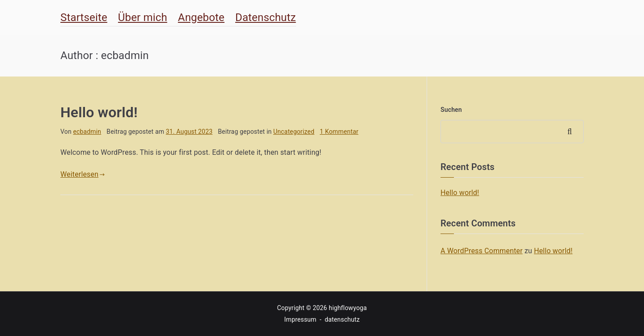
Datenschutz (266, 17)
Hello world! (99, 112)
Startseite (84, 17)
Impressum (301, 319)
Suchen (451, 110)
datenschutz (342, 319)
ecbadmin (87, 132)
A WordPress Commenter (482, 251)
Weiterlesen (83, 174)
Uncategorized (294, 132)
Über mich (143, 17)
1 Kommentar (339, 132)
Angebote (201, 17)
